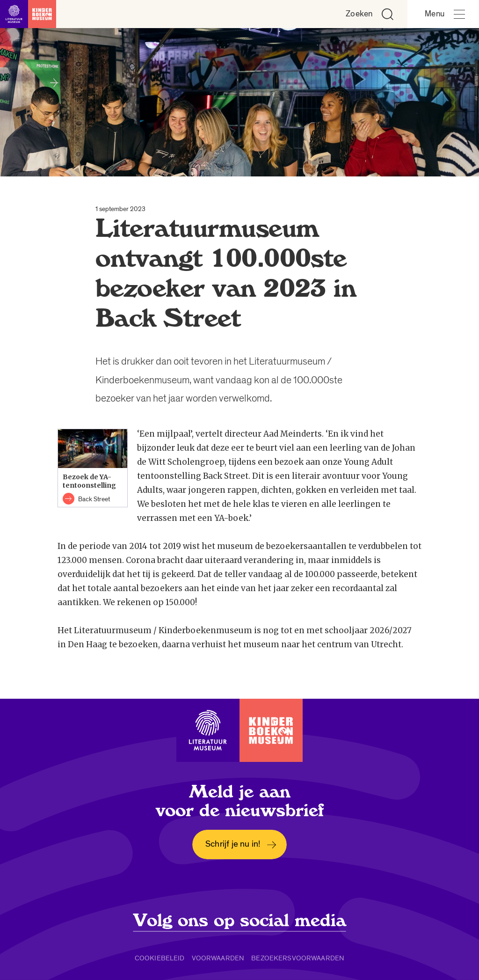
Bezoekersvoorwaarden (298, 958)
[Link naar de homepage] (28, 14)
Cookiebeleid (160, 958)
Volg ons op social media (240, 921)
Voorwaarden (218, 958)
